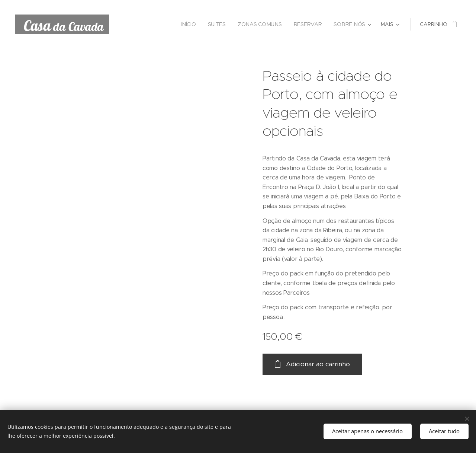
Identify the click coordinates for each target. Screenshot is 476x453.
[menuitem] (191, 24)
